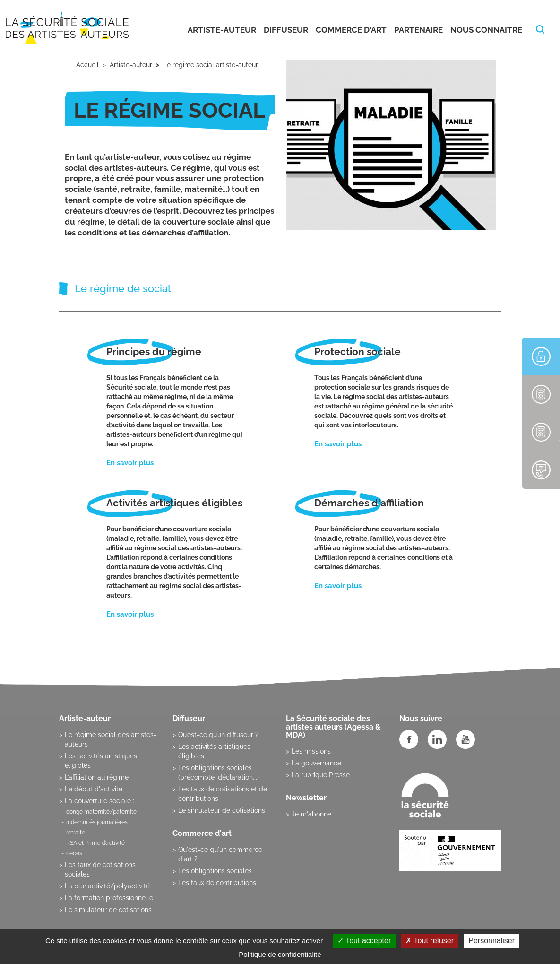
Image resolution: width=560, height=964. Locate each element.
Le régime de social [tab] (123, 288)
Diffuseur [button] (286, 30)
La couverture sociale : (99, 801)
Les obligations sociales (215, 871)
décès (74, 853)
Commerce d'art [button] (351, 30)
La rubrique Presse (321, 775)
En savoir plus (130, 463)
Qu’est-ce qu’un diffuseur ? (218, 735)
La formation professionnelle (109, 898)
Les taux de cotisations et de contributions (223, 794)
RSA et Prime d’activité (95, 843)
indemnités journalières (97, 822)
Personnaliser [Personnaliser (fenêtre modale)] (491, 941)
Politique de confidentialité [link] (280, 954)
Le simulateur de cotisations (108, 910)
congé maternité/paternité (101, 812)
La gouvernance (316, 763)
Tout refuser (430, 941)
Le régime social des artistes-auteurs (111, 739)
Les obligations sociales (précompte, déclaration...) (219, 773)
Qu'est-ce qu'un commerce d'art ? (220, 854)
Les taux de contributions (217, 883)
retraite (76, 833)
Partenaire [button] (418, 30)
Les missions (311, 751)
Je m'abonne (311, 814)
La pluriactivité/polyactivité (107, 886)
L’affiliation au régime (97, 777)
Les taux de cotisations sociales (100, 869)
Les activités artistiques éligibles (101, 761)
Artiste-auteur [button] (222, 30)
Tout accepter (364, 941)
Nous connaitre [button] (486, 30)
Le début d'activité (94, 789)
